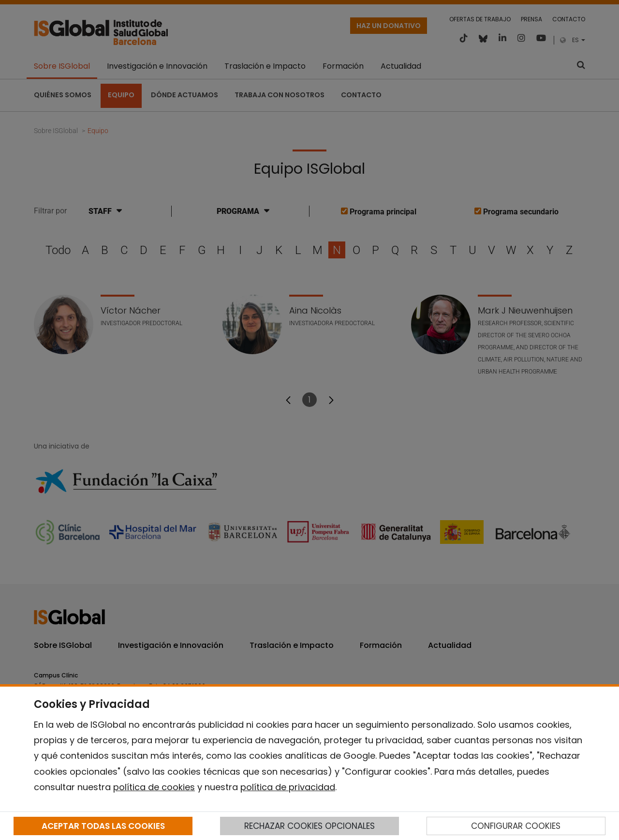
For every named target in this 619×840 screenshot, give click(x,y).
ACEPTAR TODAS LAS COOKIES (103, 826)
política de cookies (154, 787)
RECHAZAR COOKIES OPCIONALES (309, 826)
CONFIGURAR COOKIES (516, 826)
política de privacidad (288, 787)
